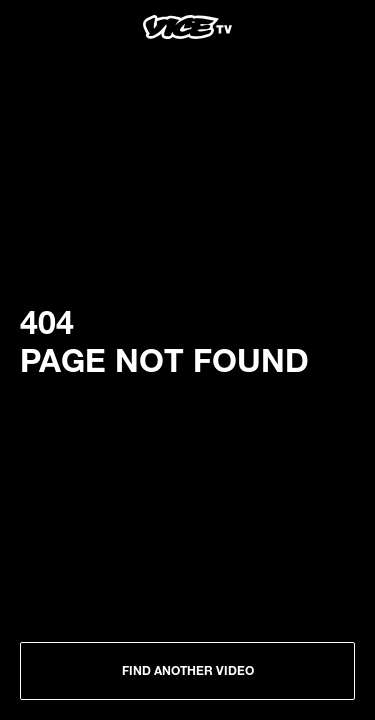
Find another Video (188, 670)
